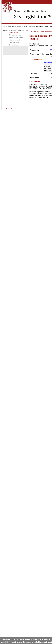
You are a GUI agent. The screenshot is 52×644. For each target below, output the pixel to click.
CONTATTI (8, 109)
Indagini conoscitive (15, 40)
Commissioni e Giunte (20, 26)
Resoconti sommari (15, 35)
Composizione (14, 45)
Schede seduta (14, 33)
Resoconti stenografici (16, 37)
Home (10, 26)
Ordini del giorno (14, 42)
